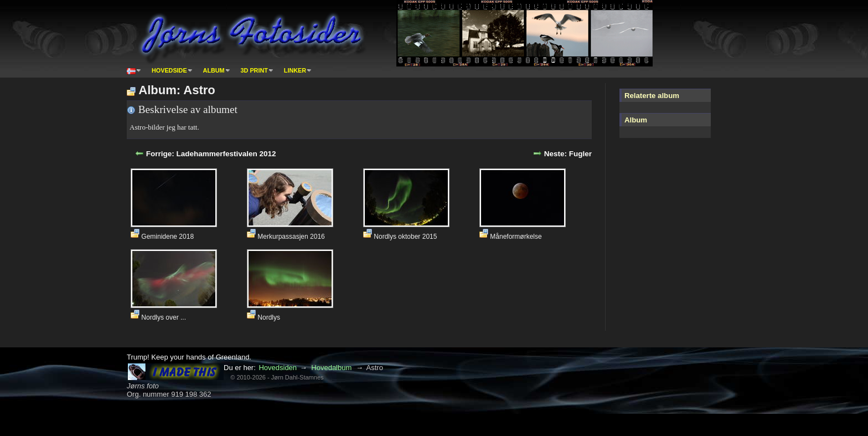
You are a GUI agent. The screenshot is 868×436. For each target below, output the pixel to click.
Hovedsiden (278, 368)
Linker (295, 70)
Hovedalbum (331, 368)
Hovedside (169, 70)
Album (214, 70)
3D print (254, 70)
